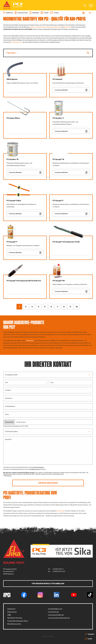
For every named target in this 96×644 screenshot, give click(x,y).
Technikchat (90, 634)
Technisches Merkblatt (71, 90)
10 (77, 307)
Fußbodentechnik (55, 27)
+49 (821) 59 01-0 (58, 569)
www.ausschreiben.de (56, 615)
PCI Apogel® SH (59, 281)
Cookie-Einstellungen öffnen (18, 621)
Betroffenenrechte (14, 624)
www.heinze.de (53, 612)
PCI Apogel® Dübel (14, 201)
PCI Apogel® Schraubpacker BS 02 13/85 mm (24, 281)
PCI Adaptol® (58, 79)
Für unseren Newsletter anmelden (48, 584)
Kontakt (89, 639)
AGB (9, 615)
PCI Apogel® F (12, 242)
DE (91, 13)
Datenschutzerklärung (38, 467)
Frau (52, 382)
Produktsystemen (17, 42)
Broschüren (30, 340)
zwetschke (52, 636)
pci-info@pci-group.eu (34, 469)
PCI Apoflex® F (58, 118)
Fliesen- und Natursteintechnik (40, 27)
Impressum (11, 609)
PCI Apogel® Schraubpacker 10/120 (66, 242)
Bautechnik (67, 27)
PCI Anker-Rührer (13, 118)
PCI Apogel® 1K (58, 159)
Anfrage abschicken (48, 483)
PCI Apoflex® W (13, 159)
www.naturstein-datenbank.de (59, 618)
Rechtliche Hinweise (15, 618)
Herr (7, 382)
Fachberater (61, 511)
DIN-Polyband (12, 79)
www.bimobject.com (55, 609)
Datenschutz (12, 612)
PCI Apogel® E (58, 201)
